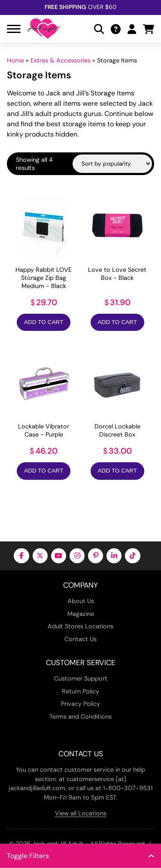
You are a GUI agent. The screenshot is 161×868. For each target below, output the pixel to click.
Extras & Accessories (61, 60)
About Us (81, 601)
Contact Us (80, 639)
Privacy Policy (80, 704)
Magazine (81, 614)
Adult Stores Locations (80, 626)
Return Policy (80, 691)
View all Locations (81, 813)
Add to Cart (44, 322)
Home (15, 60)
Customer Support (81, 678)
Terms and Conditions (80, 716)
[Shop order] (112, 164)
